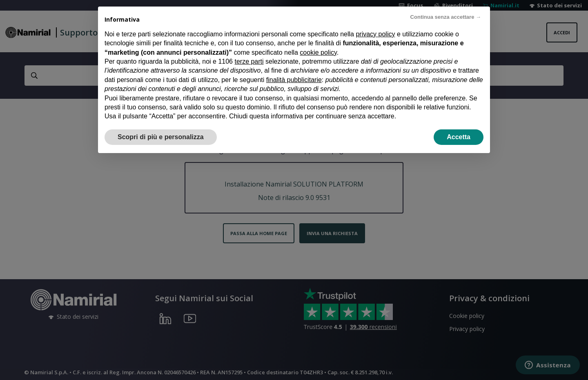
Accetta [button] (459, 125)
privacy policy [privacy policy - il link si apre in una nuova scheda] (375, 22)
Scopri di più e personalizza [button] (161, 125)
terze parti (249, 50)
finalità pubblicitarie (294, 68)
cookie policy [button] (318, 41)
